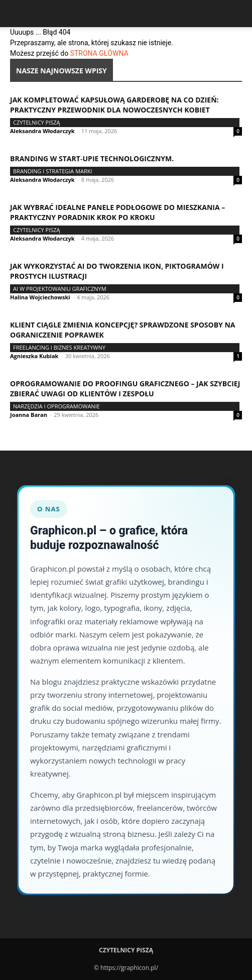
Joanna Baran (29, 415)
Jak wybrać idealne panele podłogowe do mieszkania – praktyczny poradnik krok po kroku (117, 212)
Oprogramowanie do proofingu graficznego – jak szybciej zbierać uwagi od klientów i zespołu (125, 389)
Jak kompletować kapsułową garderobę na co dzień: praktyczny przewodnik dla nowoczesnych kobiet (114, 105)
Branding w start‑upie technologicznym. (92, 158)
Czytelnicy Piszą (37, 122)
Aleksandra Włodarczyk (42, 131)
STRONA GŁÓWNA (99, 53)
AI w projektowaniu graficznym (60, 289)
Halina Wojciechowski (40, 297)
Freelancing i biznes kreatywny (59, 347)
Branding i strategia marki (53, 171)
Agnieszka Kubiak (34, 356)
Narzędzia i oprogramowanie (56, 406)
